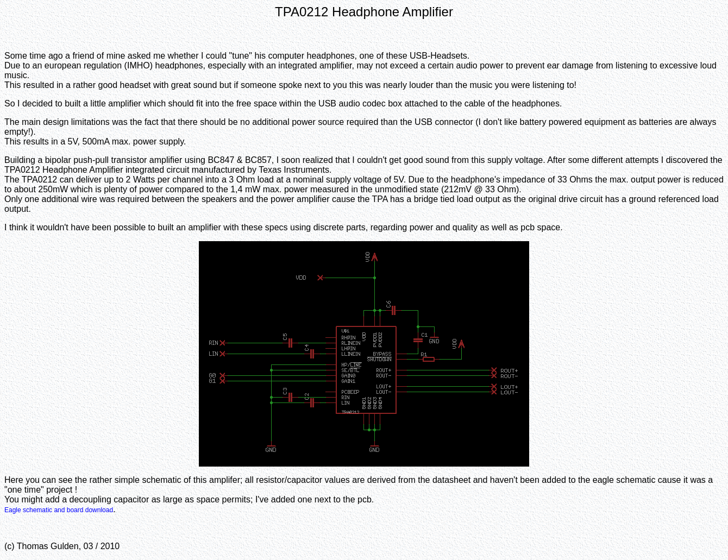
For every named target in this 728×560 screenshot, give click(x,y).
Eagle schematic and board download (59, 510)
